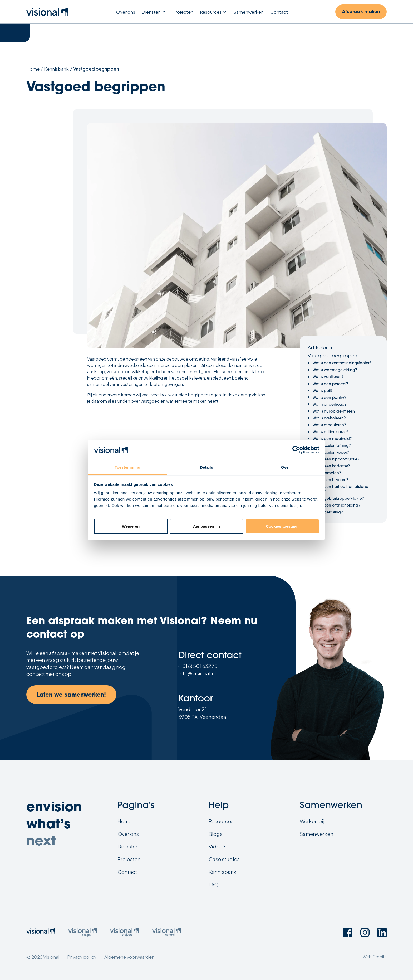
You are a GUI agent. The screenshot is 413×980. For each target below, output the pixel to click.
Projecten (183, 12)
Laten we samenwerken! (71, 695)
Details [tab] (206, 467)
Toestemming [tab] (127, 467)
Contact (279, 12)
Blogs (216, 834)
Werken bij (312, 821)
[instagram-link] (365, 932)
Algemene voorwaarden (129, 957)
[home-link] (47, 12)
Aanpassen (207, 526)
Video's (218, 846)
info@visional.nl (197, 673)
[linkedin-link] (382, 932)
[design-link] (83, 933)
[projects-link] (124, 933)
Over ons (126, 12)
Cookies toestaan (282, 526)
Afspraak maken (361, 12)
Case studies (224, 859)
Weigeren (131, 526)
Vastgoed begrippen (96, 69)
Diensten (151, 12)
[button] (154, 12)
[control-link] (167, 933)
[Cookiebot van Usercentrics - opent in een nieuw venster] (296, 450)
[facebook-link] (348, 932)
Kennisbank (56, 69)
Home (33, 69)
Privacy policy (82, 957)
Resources (211, 12)
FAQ (214, 884)
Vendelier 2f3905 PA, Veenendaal (203, 713)
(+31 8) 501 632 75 (198, 666)
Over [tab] (286, 467)
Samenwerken (249, 12)
